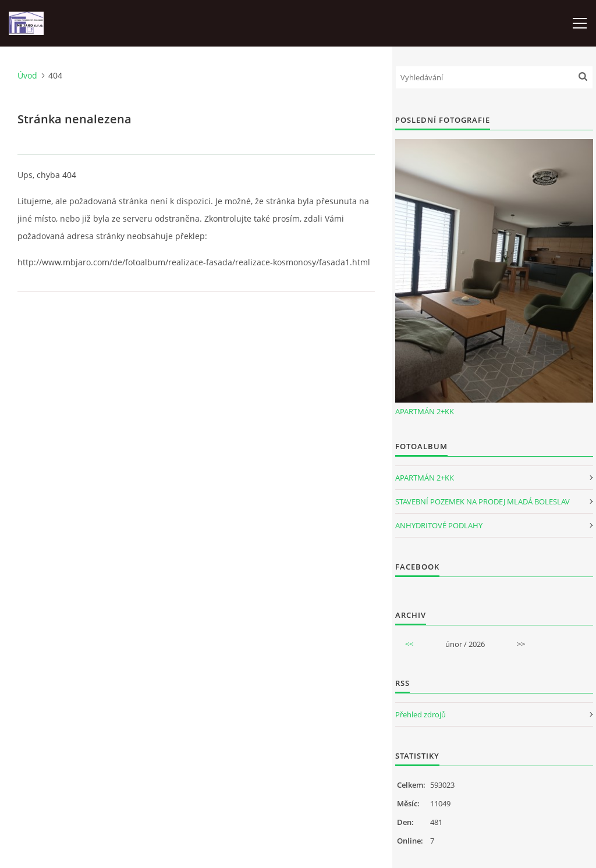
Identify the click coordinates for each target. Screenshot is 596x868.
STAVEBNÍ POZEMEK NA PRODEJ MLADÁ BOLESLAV (483, 501)
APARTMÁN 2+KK (425, 411)
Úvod (27, 75)
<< (409, 644)
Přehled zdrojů (421, 714)
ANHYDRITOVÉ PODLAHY (439, 525)
